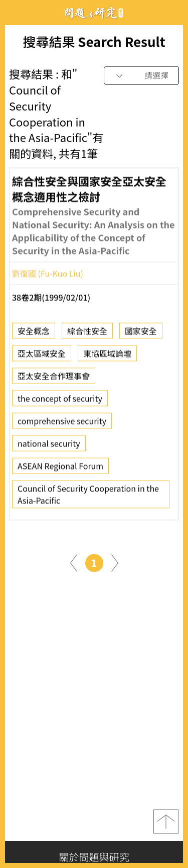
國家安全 (141, 334)
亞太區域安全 (42, 357)
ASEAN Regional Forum (60, 469)
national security (49, 447)
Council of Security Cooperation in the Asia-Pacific (88, 498)
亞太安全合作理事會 (54, 379)
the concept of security (60, 402)
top (166, 821)
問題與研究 (94, 13)
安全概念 (34, 334)
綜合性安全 (87, 334)
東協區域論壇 (107, 357)
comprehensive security (62, 424)
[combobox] (141, 76)
